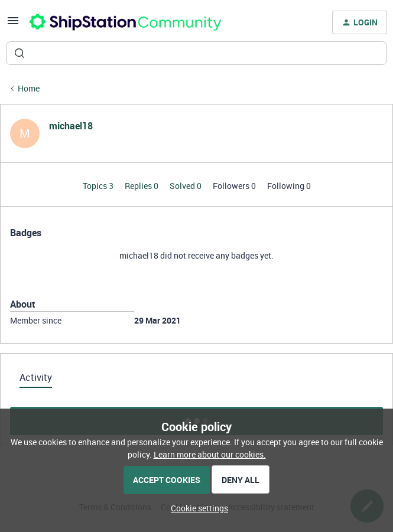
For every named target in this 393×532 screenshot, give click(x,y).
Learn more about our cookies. (210, 454)
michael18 (71, 126)
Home (29, 88)
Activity (36, 377)
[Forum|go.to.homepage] (126, 22)
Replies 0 (142, 186)
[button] (13, 25)
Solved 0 (186, 186)
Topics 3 (99, 186)
